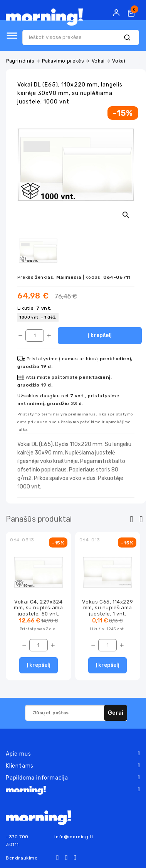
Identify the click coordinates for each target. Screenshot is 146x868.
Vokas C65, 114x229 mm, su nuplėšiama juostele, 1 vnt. (107, 608)
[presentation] (132, 519)
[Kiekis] (35, 336)
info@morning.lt (74, 837)
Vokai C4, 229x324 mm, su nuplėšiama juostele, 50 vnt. (38, 608)
